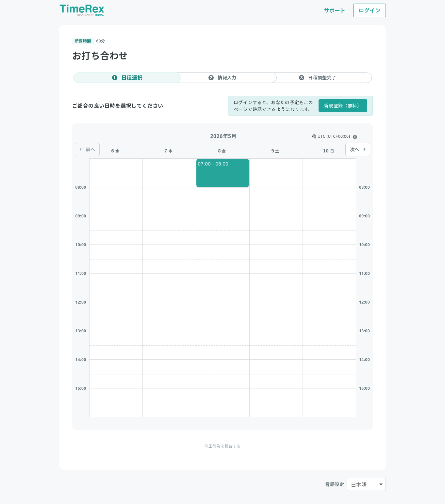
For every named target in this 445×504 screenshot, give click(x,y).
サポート (335, 10)
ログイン (370, 10)
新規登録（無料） (343, 106)
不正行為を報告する (222, 446)
